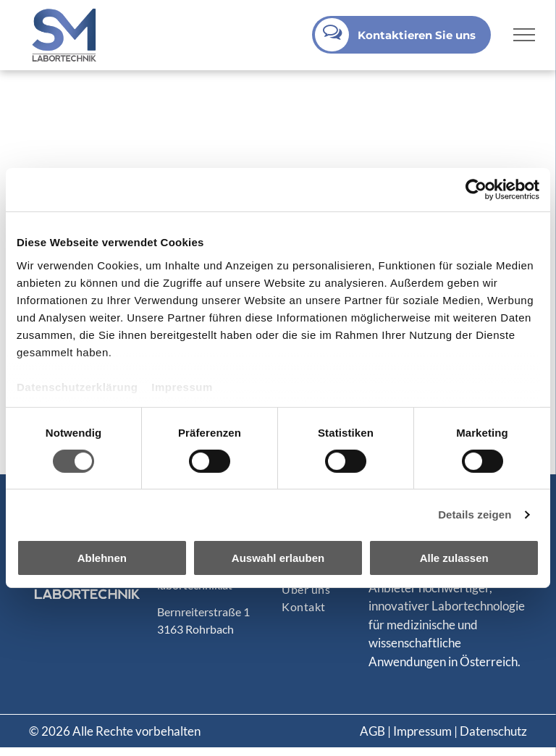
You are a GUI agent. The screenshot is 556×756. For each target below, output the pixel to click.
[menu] (524, 35)
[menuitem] (337, 589)
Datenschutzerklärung (77, 386)
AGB (372, 731)
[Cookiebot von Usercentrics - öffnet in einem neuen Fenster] (476, 190)
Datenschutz (493, 731)
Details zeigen (475, 514)
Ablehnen (102, 558)
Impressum (182, 386)
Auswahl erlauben (278, 558)
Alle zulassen (454, 558)
